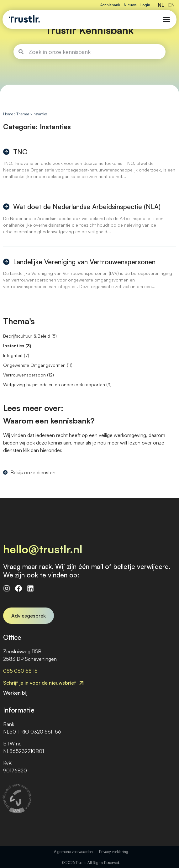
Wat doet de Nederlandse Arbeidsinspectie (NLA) (87, 207)
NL (161, 5)
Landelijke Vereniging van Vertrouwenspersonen (84, 262)
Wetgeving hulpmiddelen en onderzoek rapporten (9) (57, 384)
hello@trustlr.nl (43, 549)
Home (8, 114)
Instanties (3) (17, 346)
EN (171, 5)
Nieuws (130, 5)
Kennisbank (110, 5)
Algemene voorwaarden (73, 852)
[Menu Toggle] (166, 19)
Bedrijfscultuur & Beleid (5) (30, 336)
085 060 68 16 (20, 671)
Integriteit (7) (16, 355)
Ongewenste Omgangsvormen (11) (38, 365)
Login (145, 5)
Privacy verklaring (114, 852)
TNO (20, 152)
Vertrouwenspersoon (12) (29, 375)
